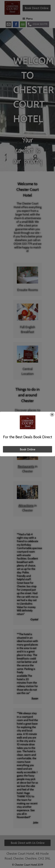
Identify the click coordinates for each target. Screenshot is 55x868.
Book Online (27, 449)
